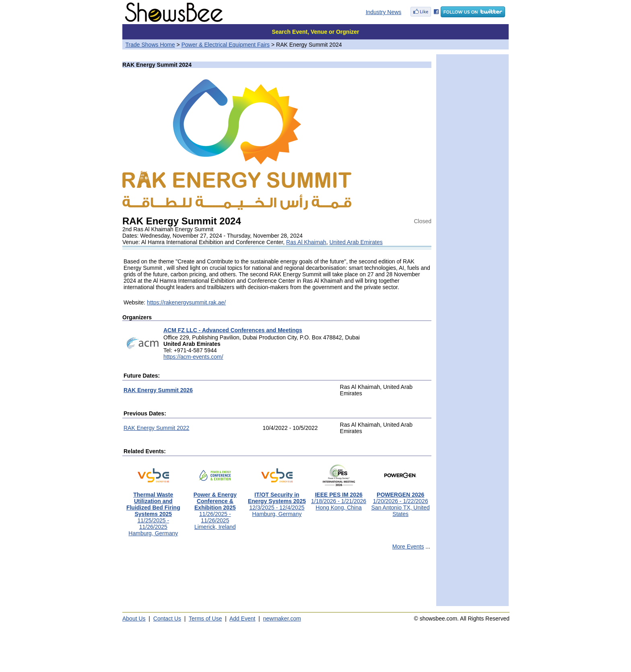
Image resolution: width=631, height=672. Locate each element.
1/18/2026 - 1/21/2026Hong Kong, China (339, 498)
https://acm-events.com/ (193, 357)
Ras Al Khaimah (306, 242)
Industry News (384, 12)
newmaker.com (282, 619)
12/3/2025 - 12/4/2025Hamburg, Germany (277, 502)
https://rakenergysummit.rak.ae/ (186, 302)
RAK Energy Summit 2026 (158, 390)
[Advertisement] (277, 582)
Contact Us (167, 619)
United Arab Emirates (356, 242)
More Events (408, 547)
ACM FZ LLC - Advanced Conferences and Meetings (233, 330)
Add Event (242, 619)
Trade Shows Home (150, 45)
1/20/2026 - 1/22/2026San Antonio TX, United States (401, 502)
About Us (134, 619)
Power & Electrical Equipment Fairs (226, 45)
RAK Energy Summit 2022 (156, 428)
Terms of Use (205, 619)
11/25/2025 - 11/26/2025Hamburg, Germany (153, 511)
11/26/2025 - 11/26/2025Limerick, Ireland (215, 508)
